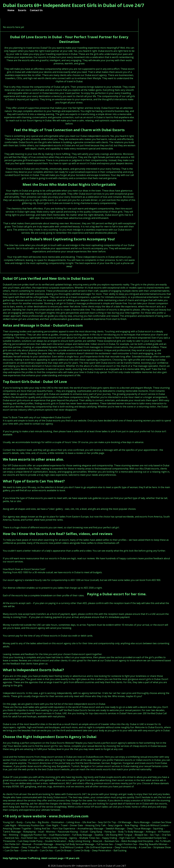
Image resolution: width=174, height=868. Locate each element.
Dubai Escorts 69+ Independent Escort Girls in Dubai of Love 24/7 (73, 5)
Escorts (22, 10)
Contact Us (36, 10)
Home (11, 10)
